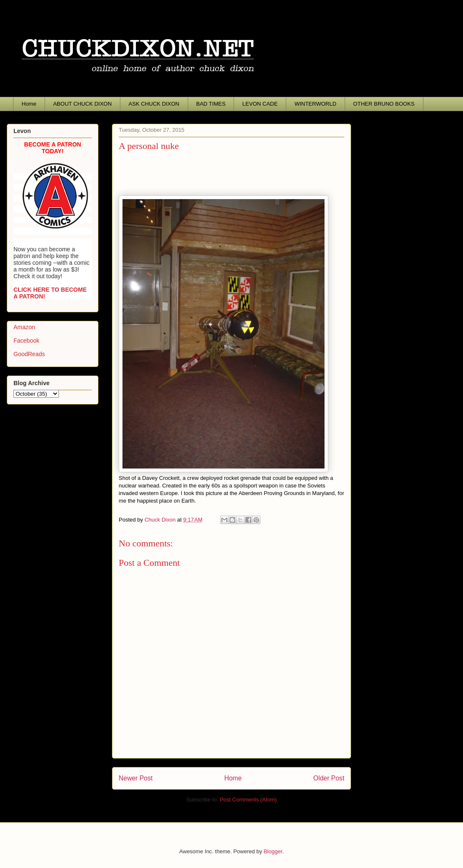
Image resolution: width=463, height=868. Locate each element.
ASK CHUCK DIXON (154, 104)
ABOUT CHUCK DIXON (82, 104)
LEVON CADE (260, 104)
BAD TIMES (211, 104)
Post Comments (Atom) (248, 800)
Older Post (329, 778)
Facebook (26, 341)
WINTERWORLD (315, 104)
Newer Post (136, 778)
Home (29, 104)
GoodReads (29, 354)
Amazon (24, 327)
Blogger (273, 851)
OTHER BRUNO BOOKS (384, 104)
